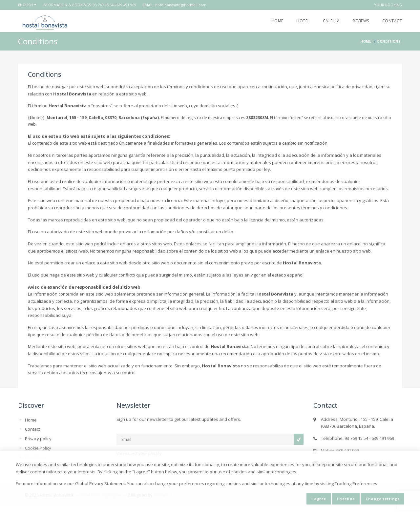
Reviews (361, 21)
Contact (392, 21)
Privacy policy (38, 439)
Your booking (388, 5)
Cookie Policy (38, 448)
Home (277, 21)
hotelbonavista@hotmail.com (181, 5)
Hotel (303, 21)
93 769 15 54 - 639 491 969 (115, 5)
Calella (331, 21)
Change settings (382, 499)
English (25, 5)
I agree (319, 499)
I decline (346, 499)
